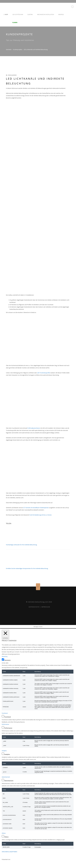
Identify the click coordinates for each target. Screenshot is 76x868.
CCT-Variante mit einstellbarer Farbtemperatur (36, 508)
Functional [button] (5, 713)
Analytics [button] (4, 751)
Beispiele (61, 14)
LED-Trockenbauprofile (44, 373)
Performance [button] (5, 724)
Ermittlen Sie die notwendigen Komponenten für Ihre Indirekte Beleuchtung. (27, 568)
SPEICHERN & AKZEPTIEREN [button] (9, 852)
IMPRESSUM (46, 607)
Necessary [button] (5, 656)
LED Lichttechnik (18, 14)
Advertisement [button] (6, 777)
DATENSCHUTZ (34, 607)
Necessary (7, 660)
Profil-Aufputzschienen (34, 428)
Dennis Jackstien (12, 75)
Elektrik (30, 14)
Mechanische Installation (46, 14)
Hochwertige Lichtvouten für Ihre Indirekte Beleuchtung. (22, 545)
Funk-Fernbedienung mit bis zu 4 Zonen (41, 515)
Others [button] (4, 833)
